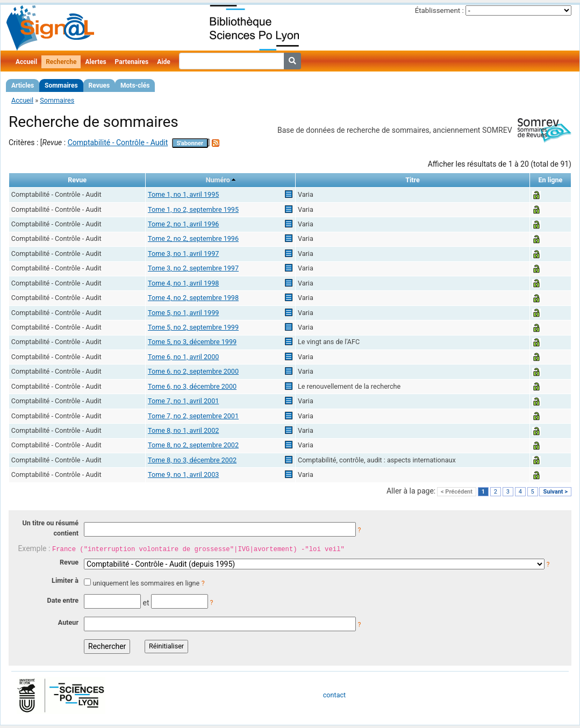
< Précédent (457, 492)
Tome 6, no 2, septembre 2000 (193, 371)
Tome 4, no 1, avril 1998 (183, 283)
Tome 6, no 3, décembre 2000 (192, 386)
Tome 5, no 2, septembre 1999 (193, 327)
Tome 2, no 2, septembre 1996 (193, 238)
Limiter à (65, 580)
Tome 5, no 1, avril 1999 (183, 313)
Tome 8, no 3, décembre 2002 (192, 460)
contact (334, 695)
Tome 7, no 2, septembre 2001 (193, 416)
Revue (69, 562)
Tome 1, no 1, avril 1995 (183, 194)
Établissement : (439, 10)
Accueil (26, 62)
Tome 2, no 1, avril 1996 (183, 224)
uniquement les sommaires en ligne (146, 583)
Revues (99, 85)
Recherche (61, 62)
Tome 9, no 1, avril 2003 (183, 474)
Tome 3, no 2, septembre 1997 (193, 268)
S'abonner (190, 143)
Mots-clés (135, 85)
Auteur (68, 622)
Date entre (63, 600)
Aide (163, 62)
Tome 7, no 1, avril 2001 (183, 401)
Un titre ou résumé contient (50, 528)
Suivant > (555, 492)
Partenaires (132, 62)
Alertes (95, 62)
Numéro (218, 180)
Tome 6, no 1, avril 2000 (183, 357)
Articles (23, 85)
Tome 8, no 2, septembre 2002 (193, 445)
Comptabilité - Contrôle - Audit (118, 142)
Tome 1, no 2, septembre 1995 (193, 209)
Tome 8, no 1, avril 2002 (183, 430)
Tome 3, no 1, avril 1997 (183, 254)
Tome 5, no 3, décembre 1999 (192, 342)
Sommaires (61, 85)
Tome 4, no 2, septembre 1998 (193, 298)
